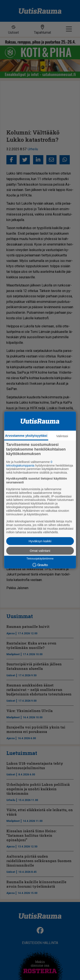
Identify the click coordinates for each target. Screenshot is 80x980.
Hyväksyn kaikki (40, 541)
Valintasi (62, 436)
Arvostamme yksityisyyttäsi (26, 436)
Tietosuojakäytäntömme (40, 559)
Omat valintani (40, 551)
